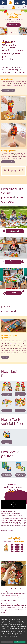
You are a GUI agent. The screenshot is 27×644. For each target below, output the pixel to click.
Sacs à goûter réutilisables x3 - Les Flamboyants (7, 475)
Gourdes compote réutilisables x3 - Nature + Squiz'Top (7, 442)
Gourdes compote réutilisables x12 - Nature (7, 395)
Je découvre (12, 24)
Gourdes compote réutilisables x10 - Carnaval (7, 410)
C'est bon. (20, 642)
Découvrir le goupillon (8, 162)
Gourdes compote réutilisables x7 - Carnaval (20, 410)
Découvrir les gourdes (8, 90)
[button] (11, 33)
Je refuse (7, 642)
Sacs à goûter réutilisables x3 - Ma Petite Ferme (20, 475)
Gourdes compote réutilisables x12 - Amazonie (20, 394)
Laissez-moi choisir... (6, 639)
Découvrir (5, 357)
